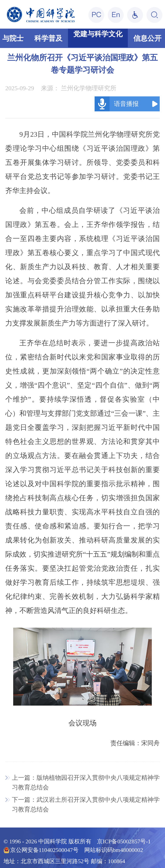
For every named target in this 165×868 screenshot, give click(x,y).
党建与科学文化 (98, 34)
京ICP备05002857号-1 (124, 841)
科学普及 (48, 38)
